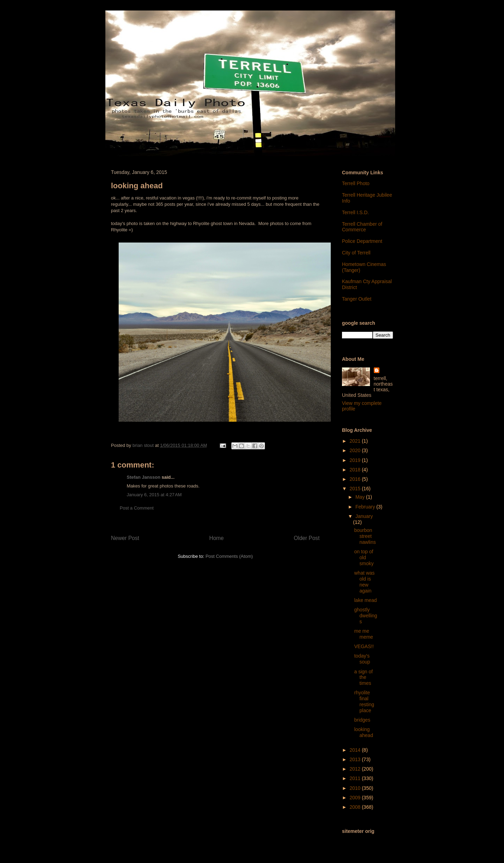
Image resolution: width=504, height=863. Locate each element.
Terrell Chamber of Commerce (362, 227)
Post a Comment (137, 508)
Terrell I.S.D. (355, 212)
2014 (356, 750)
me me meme (364, 634)
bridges (362, 720)
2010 (356, 788)
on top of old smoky (364, 557)
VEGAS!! (364, 646)
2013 (356, 759)
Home (217, 538)
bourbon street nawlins (365, 536)
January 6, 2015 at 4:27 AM (154, 495)
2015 (356, 489)
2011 (356, 778)
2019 (356, 460)
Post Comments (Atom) (229, 556)
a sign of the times (363, 678)
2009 (356, 798)
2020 (356, 450)
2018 (356, 470)
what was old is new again (364, 582)
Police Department (362, 241)
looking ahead (364, 732)
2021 (356, 441)
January (364, 516)
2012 (356, 769)
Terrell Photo (356, 183)
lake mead (366, 600)
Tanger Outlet (357, 299)
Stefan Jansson (143, 477)
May (360, 497)
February (366, 507)
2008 (356, 807)
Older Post (307, 538)
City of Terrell (356, 253)
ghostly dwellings (366, 616)
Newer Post (125, 538)
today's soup (362, 659)
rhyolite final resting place (364, 701)
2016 (356, 479)
